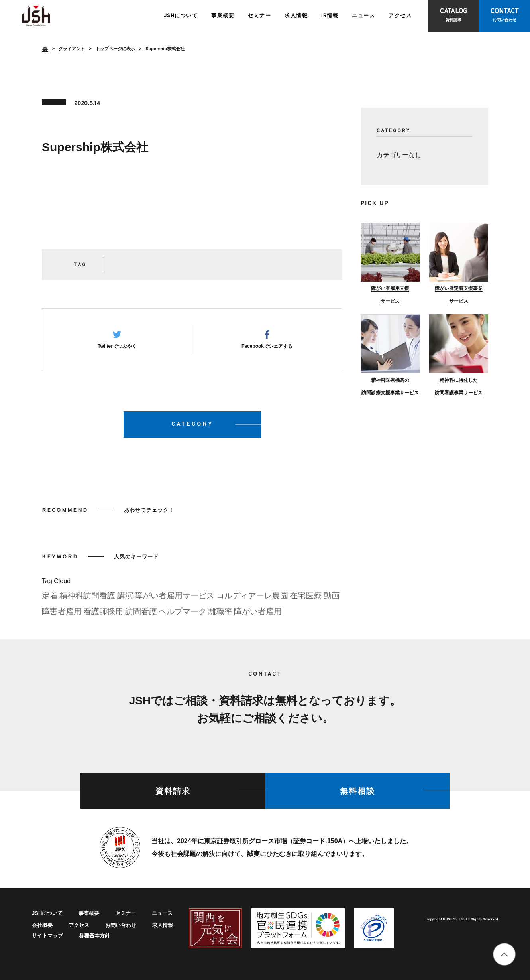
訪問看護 (141, 614)
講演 (125, 598)
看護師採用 (103, 614)
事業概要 (223, 16)
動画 (332, 598)
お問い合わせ (121, 925)
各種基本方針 (94, 936)
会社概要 (42, 925)
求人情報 (296, 16)
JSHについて (181, 16)
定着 (50, 598)
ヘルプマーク (183, 614)
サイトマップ (47, 936)
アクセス (400, 16)
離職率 (220, 614)
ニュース (363, 16)
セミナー (259, 16)
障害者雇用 (62, 614)
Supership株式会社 (36, 16)
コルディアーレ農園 (252, 598)
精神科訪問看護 (87, 598)
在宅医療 (306, 598)
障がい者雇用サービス (175, 598)
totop (504, 954)
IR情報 (330, 16)
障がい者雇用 (258, 614)
